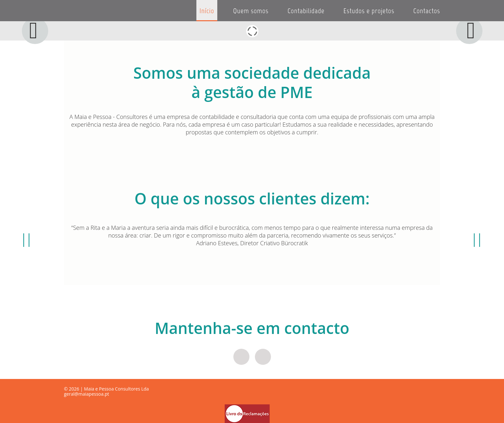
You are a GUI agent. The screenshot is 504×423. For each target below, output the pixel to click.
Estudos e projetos (369, 11)
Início (207, 11)
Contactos (427, 11)
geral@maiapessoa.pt (86, 394)
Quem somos (251, 11)
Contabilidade (306, 11)
